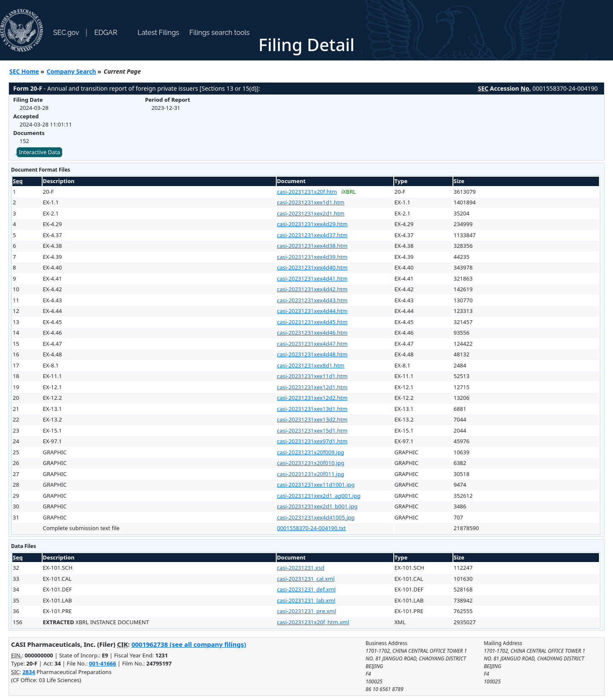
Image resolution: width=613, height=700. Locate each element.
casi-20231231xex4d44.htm (312, 311)
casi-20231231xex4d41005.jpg (316, 517)
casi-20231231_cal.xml (306, 579)
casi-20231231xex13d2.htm (312, 419)
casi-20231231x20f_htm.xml (313, 622)
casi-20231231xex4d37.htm (312, 235)
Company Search (72, 71)
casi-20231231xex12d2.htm (312, 398)
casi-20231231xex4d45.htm (312, 322)
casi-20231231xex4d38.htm (312, 246)
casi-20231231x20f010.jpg (311, 463)
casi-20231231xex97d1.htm (312, 441)
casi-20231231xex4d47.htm (312, 344)
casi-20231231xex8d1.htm (311, 365)
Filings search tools (220, 33)
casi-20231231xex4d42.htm (312, 289)
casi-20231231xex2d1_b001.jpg (317, 506)
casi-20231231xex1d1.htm (311, 202)
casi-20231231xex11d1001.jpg (316, 485)
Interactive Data (39, 152)
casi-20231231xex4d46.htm (312, 333)
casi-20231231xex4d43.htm (312, 300)
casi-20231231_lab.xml (306, 600)
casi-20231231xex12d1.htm (312, 387)
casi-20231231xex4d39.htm (312, 257)
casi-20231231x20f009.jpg (311, 452)
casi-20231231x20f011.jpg (311, 474)
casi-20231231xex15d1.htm (312, 430)
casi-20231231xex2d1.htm (311, 213)
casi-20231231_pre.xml (307, 611)
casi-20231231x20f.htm (307, 192)
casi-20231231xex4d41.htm (312, 278)
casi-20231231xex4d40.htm (312, 267)
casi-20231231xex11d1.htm (312, 376)
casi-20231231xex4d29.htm (312, 224)
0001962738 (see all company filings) (189, 644)
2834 (29, 672)
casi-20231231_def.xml (306, 589)
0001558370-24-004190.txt (312, 528)
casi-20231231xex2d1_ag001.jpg (319, 496)
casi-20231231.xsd (301, 568)
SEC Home (24, 71)
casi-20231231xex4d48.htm (312, 354)
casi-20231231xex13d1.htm (312, 409)
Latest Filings (158, 33)
